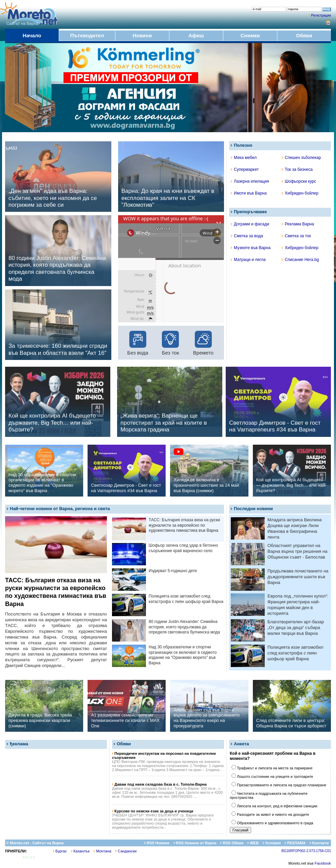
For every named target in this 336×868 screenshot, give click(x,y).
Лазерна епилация (250, 181)
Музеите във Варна (251, 248)
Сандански (126, 851)
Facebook (323, 863)
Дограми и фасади (250, 224)
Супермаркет (245, 169)
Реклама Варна (298, 224)
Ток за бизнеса (297, 169)
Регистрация (321, 15)
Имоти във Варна (249, 193)
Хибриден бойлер (300, 193)
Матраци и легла (248, 260)
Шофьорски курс (299, 181)
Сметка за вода (247, 236)
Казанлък (80, 851)
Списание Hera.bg (300, 260)
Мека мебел (244, 158)
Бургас (60, 851)
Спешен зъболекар (301, 158)
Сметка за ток (296, 236)
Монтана (102, 851)
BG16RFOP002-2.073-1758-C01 (306, 851)
